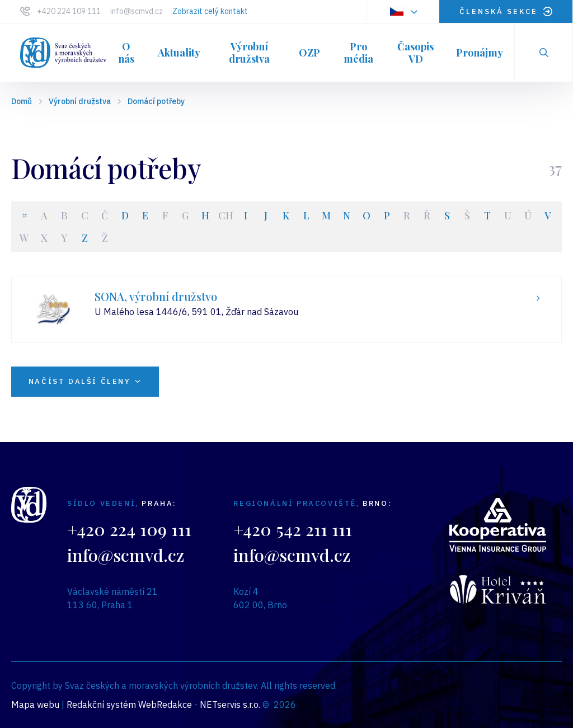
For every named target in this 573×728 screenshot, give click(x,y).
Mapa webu (35, 704)
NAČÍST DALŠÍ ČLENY (88, 381)
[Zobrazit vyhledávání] (544, 53)
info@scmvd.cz (137, 11)
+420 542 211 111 (293, 529)
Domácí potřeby (156, 101)
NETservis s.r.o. (230, 704)
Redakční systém (101, 704)
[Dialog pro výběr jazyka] (403, 11)
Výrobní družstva (80, 101)
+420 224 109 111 (69, 11)
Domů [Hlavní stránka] (22, 101)
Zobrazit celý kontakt (210, 11)
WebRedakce (165, 704)
